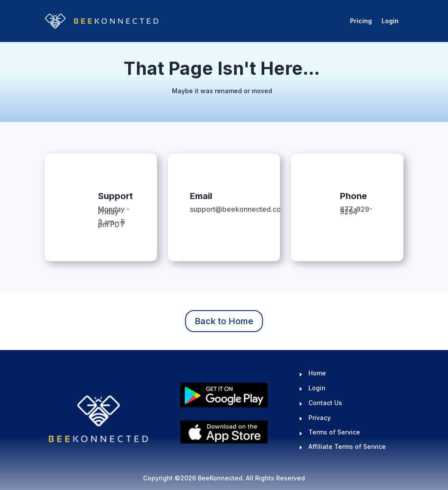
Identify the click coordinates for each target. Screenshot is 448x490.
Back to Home (224, 321)
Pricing (361, 21)
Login (390, 21)
